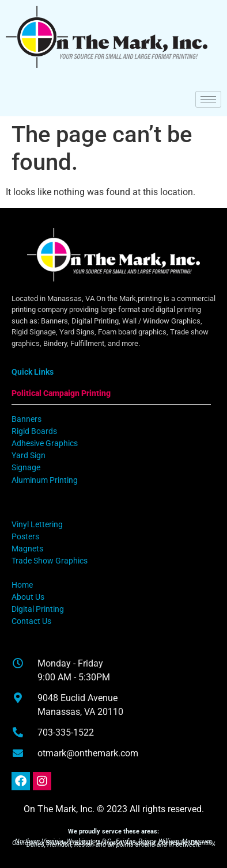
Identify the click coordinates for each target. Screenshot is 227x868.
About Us (28, 597)
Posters (25, 537)
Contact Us (31, 621)
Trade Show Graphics (50, 561)
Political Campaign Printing (61, 393)
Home (22, 585)
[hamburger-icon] (208, 99)
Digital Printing (38, 609)
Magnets (27, 549)
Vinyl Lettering (37, 525)
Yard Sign (29, 456)
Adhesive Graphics (45, 443)
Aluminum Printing (45, 480)
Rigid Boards (34, 431)
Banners (27, 419)
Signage (26, 468)
